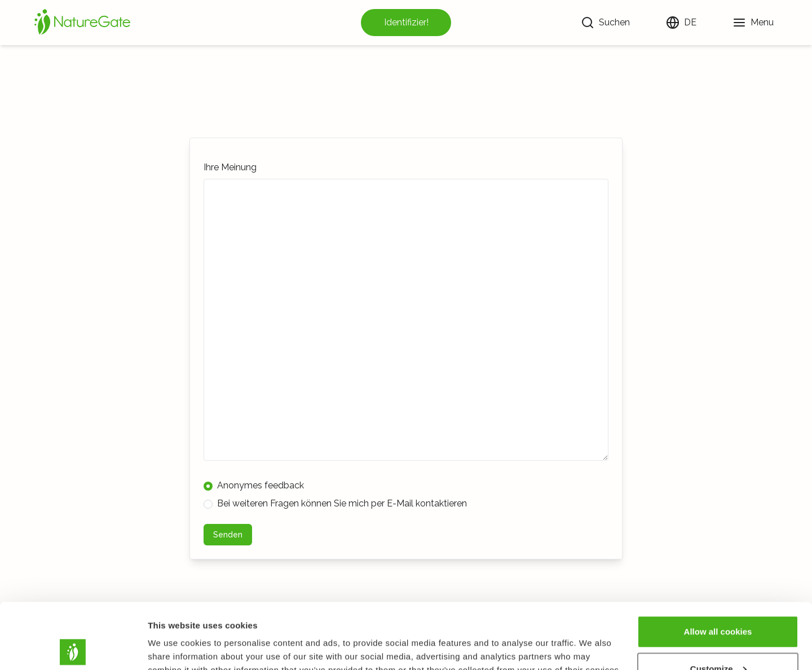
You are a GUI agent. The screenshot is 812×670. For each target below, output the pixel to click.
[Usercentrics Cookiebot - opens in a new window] (73, 648)
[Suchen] (605, 23)
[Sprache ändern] (681, 23)
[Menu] (753, 23)
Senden (228, 535)
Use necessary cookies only (718, 640)
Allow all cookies (718, 566)
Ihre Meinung (230, 167)
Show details (174, 635)
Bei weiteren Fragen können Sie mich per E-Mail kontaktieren (335, 503)
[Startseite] (82, 23)
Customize (718, 603)
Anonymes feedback (254, 485)
